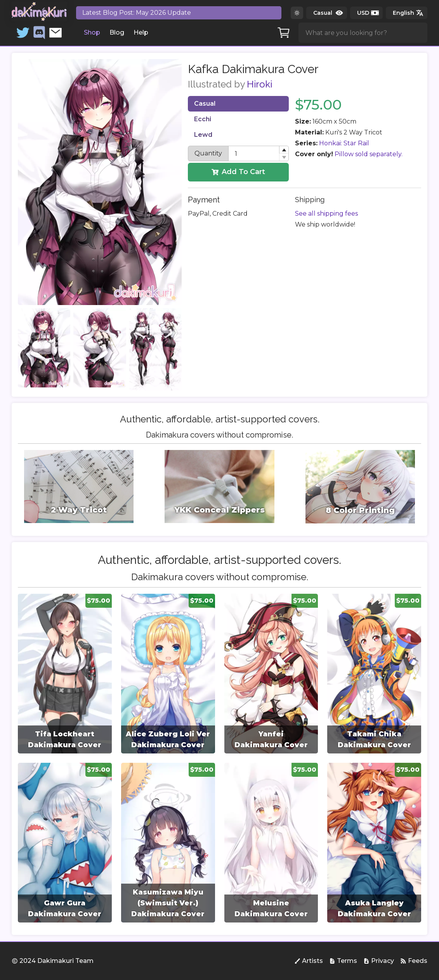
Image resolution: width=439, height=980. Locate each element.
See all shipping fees (326, 214)
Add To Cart (238, 172)
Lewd (203, 135)
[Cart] (284, 33)
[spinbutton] (259, 153)
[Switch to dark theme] (297, 13)
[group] (65, 674)
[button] (284, 150)
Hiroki (259, 84)
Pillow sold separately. (369, 154)
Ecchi (203, 119)
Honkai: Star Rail (344, 143)
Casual (205, 104)
